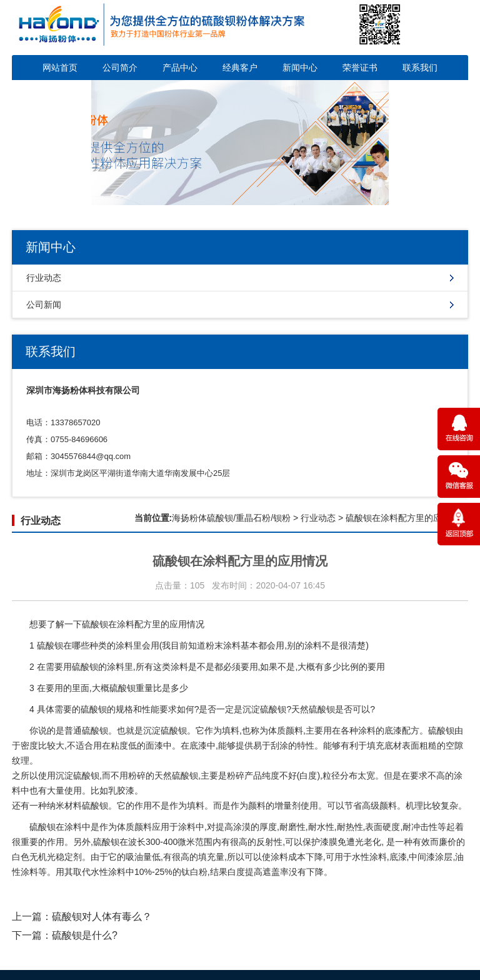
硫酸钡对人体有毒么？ (102, 917)
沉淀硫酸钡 (264, 709)
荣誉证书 (360, 68)
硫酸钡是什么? (85, 935)
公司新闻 (44, 305)
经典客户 (240, 68)
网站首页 (60, 68)
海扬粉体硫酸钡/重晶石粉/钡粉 (231, 518)
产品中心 (180, 68)
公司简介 (120, 68)
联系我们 (420, 68)
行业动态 (44, 278)
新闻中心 (300, 68)
